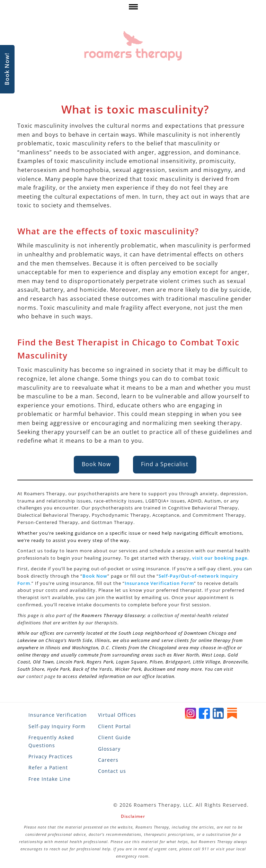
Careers (108, 760)
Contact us (112, 771)
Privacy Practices (51, 756)
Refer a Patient (48, 767)
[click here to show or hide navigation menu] (133, 8)
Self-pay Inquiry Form (57, 726)
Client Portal (114, 726)
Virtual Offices (117, 715)
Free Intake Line (50, 779)
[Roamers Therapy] (133, 46)
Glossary (109, 749)
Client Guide (114, 737)
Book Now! (7, 69)
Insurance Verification (58, 715)
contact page (41, 676)
